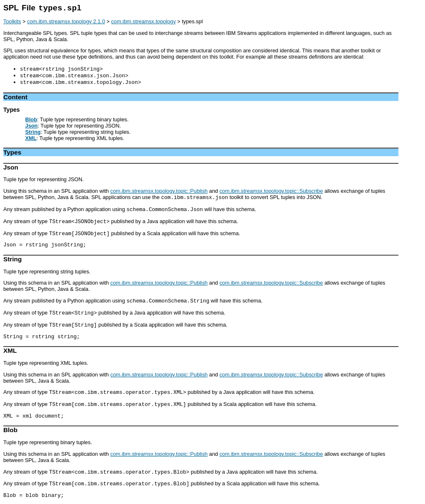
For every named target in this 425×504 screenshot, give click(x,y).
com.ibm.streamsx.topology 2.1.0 (66, 21)
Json (32, 126)
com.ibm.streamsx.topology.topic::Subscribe (271, 191)
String (33, 132)
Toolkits (12, 21)
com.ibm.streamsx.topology (144, 21)
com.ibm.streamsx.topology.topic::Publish (159, 191)
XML (31, 138)
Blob (31, 119)
